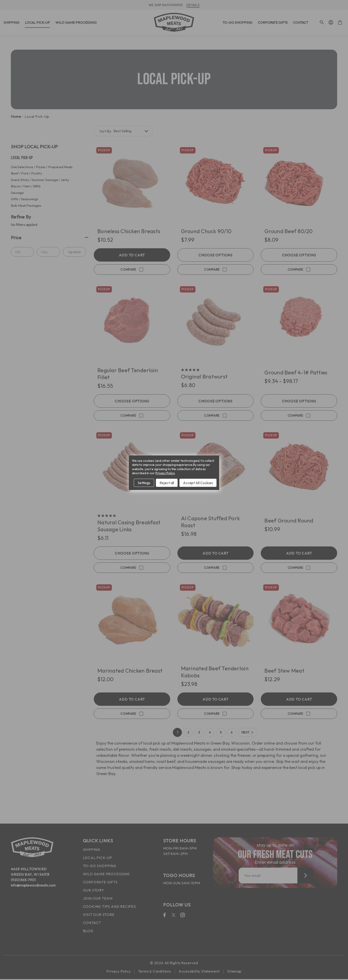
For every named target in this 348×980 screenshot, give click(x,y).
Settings (144, 483)
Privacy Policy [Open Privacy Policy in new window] (165, 473)
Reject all (167, 483)
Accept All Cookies (198, 483)
